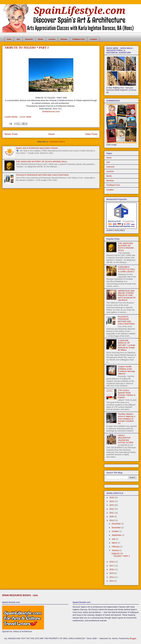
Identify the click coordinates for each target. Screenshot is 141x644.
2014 (112, 577)
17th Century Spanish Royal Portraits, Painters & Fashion (127, 394)
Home (51, 134)
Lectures (52, 39)
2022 (112, 509)
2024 (112, 501)
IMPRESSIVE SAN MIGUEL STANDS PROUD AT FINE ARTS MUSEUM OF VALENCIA (127, 295)
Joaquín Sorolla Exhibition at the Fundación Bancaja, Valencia (127, 370)
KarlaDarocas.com (51, 111)
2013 (112, 581)
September (117, 535)
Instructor (29, 39)
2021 (112, 513)
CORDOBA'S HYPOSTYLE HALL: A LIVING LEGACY (127, 269)
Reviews (64, 39)
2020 (112, 517)
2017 (112, 566)
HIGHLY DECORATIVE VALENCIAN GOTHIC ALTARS (126, 439)
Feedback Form (79, 39)
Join (18, 39)
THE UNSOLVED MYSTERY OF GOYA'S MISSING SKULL (42, 162)
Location (93, 39)
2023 (112, 505)
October (115, 531)
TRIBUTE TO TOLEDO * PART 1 (27, 48)
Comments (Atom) (57, 142)
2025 (112, 498)
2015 (112, 573)
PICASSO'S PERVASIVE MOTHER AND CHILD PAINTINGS (42, 175)
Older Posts (91, 134)
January (115, 550)
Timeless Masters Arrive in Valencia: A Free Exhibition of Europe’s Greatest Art (127, 419)
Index (9, 39)
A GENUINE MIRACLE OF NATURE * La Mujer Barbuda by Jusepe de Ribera (127, 345)
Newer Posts (11, 134)
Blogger (133, 638)
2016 (112, 569)
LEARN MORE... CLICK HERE (18, 117)
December (116, 524)
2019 (112, 520)
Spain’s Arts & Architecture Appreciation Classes (37, 148)
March (115, 543)
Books (41, 39)
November (116, 528)
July (114, 539)
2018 (112, 562)
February (116, 547)
